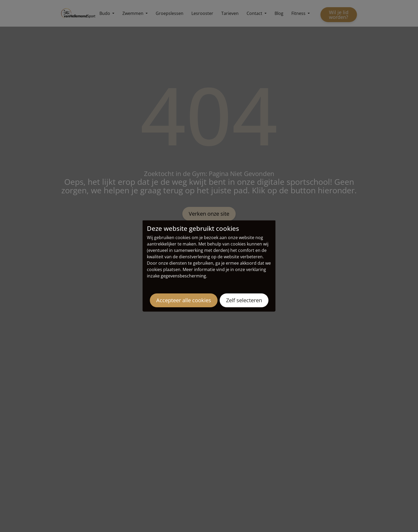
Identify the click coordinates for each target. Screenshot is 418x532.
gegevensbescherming (183, 276)
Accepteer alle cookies (184, 300)
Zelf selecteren (244, 300)
